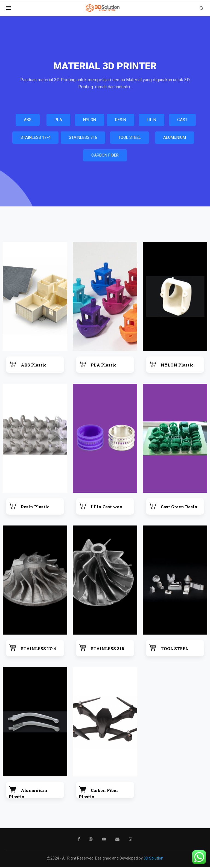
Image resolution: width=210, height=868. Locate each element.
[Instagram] (91, 840)
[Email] (117, 840)
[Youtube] (104, 840)
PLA (58, 121)
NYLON (90, 121)
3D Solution (153, 860)
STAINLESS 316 (83, 139)
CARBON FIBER (105, 157)
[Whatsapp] (130, 840)
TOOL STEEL (129, 139)
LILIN (151, 121)
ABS (28, 121)
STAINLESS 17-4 (35, 139)
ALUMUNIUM (175, 139)
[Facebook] (79, 840)
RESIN (121, 121)
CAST (182, 121)
